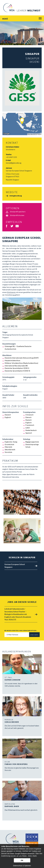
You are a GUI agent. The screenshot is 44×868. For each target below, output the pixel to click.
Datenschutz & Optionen (22, 866)
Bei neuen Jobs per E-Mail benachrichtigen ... (21, 631)
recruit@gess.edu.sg (14, 163)
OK (22, 860)
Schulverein (11, 292)
